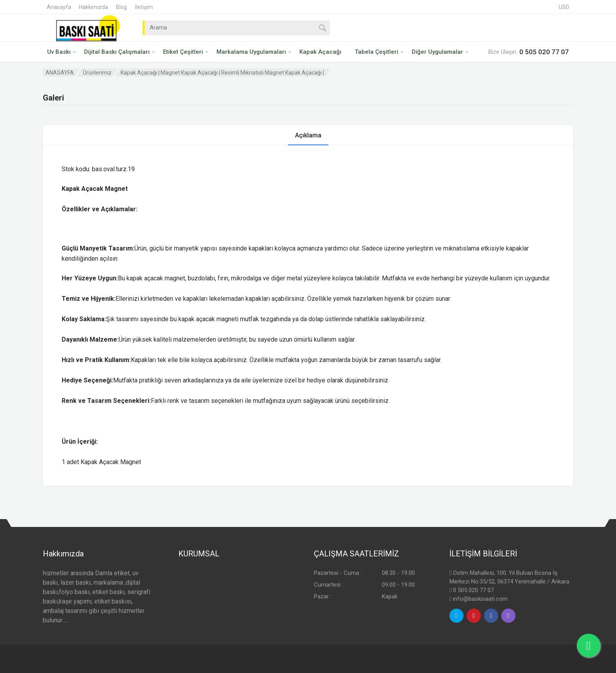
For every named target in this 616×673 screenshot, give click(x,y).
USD (564, 7)
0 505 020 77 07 (473, 590)
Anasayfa (59, 7)
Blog (121, 7)
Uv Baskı (61, 52)
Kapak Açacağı (320, 52)
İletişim (144, 7)
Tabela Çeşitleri (379, 52)
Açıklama (308, 135)
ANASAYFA (60, 73)
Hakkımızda (93, 7)
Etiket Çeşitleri (186, 52)
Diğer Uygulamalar (440, 52)
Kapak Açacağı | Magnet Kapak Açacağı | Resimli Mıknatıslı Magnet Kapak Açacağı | (222, 73)
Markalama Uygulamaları (254, 52)
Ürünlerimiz (97, 73)
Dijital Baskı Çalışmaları (119, 52)
